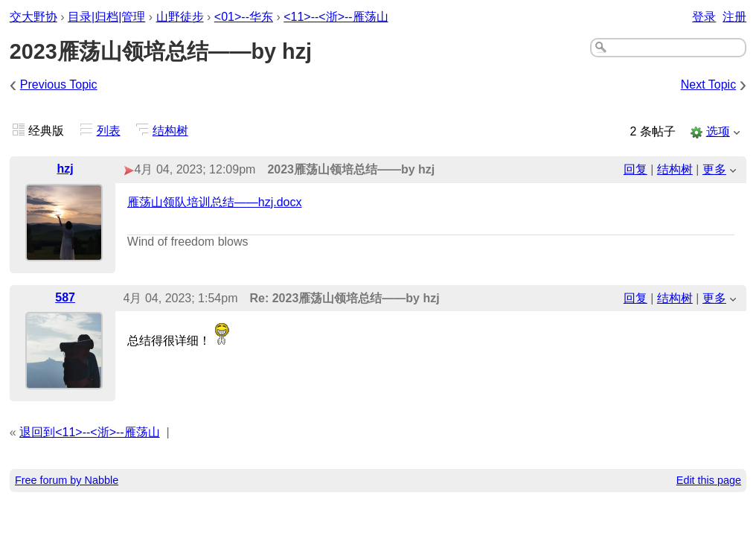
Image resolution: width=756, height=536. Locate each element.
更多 (714, 169)
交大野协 (33, 17)
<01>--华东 (244, 17)
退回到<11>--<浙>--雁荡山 (89, 432)
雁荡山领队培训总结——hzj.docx (215, 202)
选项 (718, 131)
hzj (65, 169)
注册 (734, 17)
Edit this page (709, 480)
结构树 (170, 131)
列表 (109, 131)
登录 (704, 17)
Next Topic (708, 84)
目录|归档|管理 (106, 17)
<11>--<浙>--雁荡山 (336, 17)
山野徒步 (180, 17)
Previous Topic (59, 84)
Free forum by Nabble (67, 480)
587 (65, 297)
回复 (635, 169)
